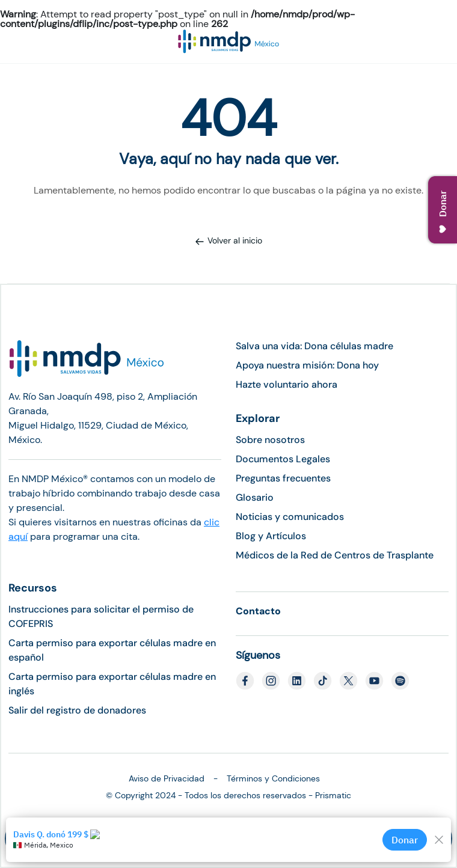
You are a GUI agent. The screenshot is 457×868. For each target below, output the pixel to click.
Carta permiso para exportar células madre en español (112, 650)
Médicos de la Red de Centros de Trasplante (335, 555)
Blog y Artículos (271, 536)
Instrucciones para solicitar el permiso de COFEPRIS (101, 616)
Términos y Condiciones (273, 778)
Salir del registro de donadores (77, 710)
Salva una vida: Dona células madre (314, 346)
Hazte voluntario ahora (287, 384)
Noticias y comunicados (290, 517)
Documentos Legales (283, 459)
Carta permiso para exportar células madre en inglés (112, 684)
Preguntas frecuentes (283, 478)
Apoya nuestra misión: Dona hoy (307, 365)
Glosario (255, 497)
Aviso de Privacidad (167, 778)
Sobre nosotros (270, 440)
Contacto (258, 611)
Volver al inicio (228, 240)
